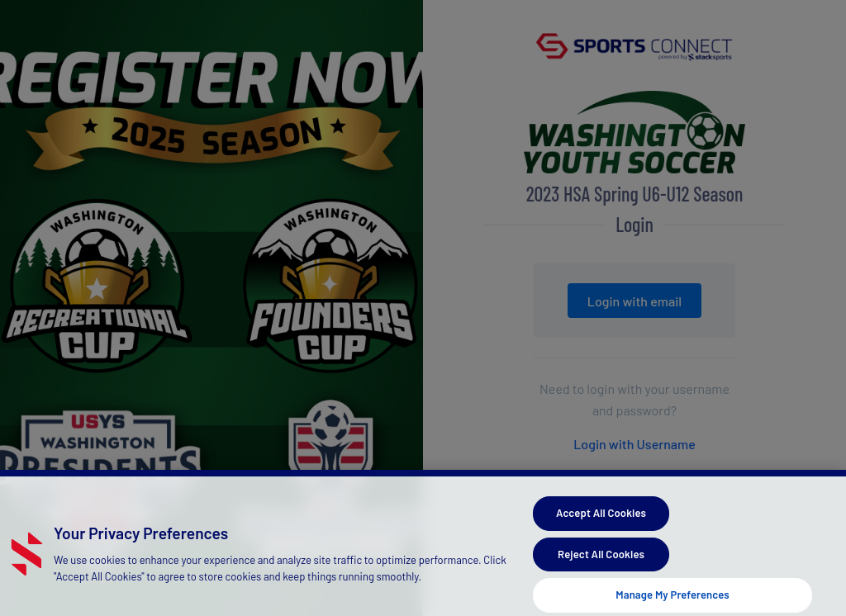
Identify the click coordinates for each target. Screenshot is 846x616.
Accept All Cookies (601, 518)
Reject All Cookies (601, 559)
